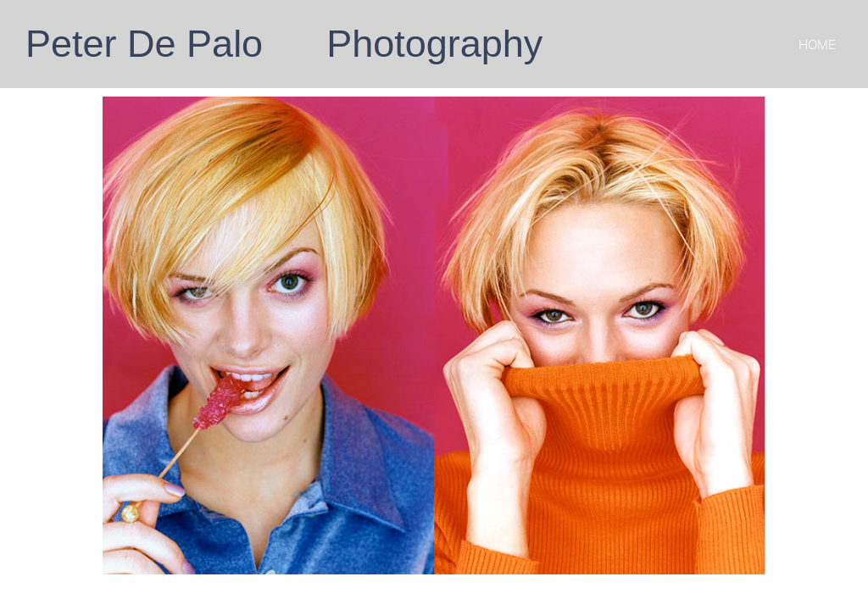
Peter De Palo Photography (284, 44)
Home (817, 44)
